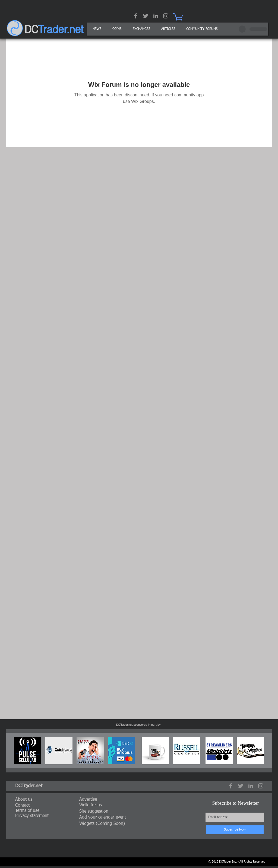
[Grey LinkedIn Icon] (156, 16)
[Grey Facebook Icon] (136, 16)
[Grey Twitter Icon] (146, 16)
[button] (168, 29)
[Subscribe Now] (235, 830)
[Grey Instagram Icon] (166, 16)
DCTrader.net (124, 725)
